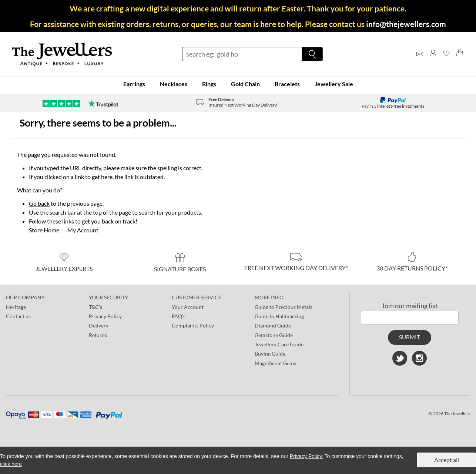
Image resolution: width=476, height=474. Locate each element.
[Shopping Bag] (460, 60)
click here (11, 464)
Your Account (188, 307)
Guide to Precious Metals (284, 307)
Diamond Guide (273, 325)
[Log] (433, 60)
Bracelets (287, 84)
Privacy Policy (105, 316)
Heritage (16, 307)
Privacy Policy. (306, 456)
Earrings (134, 84)
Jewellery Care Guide (279, 344)
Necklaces (174, 84)
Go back (39, 203)
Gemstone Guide (274, 335)
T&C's (95, 307)
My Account (83, 230)
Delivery (99, 325)
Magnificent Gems (275, 363)
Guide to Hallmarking (279, 316)
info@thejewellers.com (406, 24)
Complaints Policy (193, 325)
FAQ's (179, 316)
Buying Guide (270, 354)
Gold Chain (245, 84)
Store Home (44, 230)
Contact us (18, 316)
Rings (209, 84)
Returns (98, 335)
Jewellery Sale (334, 84)
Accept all (447, 460)
